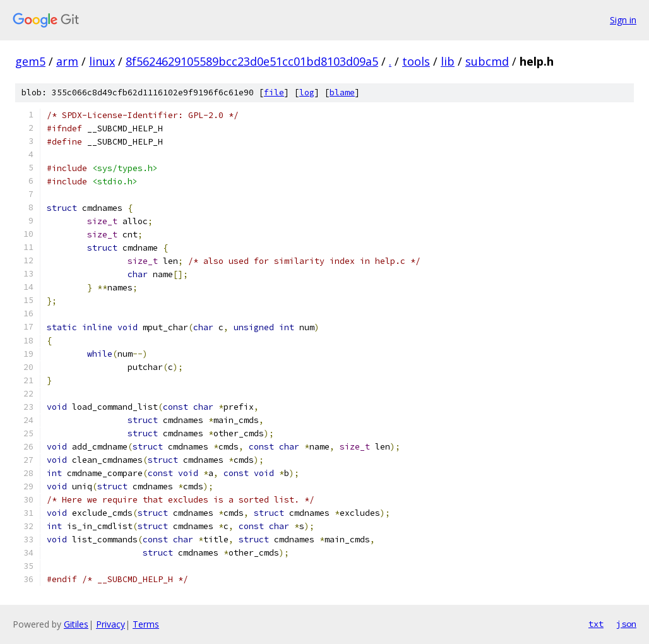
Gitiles (76, 624)
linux (102, 61)
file (274, 92)
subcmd (487, 61)
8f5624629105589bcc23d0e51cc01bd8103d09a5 (252, 61)
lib (448, 61)
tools (416, 61)
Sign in (623, 20)
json (626, 624)
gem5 (30, 61)
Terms (146, 624)
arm (67, 61)
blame (342, 92)
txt (596, 624)
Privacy (110, 624)
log (307, 92)
